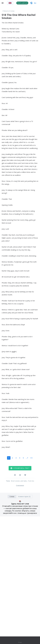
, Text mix (31, 481)
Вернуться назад (8, 11)
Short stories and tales (19, 481)
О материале (20, 485)
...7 (27, 458)
